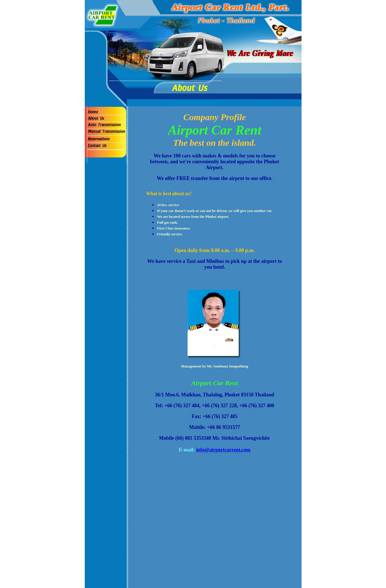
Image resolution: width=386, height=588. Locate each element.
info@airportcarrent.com (223, 450)
